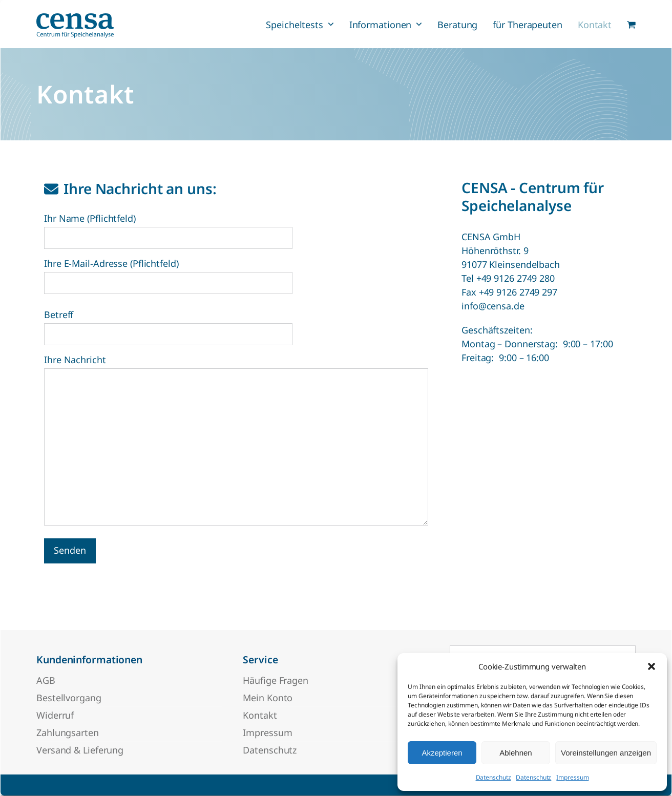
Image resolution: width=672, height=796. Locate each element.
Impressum (572, 777)
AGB (46, 680)
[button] (652, 666)
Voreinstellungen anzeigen (606, 753)
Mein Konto (268, 698)
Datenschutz (493, 777)
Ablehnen (516, 753)
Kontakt (260, 715)
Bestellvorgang (69, 698)
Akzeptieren (442, 753)
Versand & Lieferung (80, 750)
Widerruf (55, 715)
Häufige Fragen (276, 680)
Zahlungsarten (68, 732)
